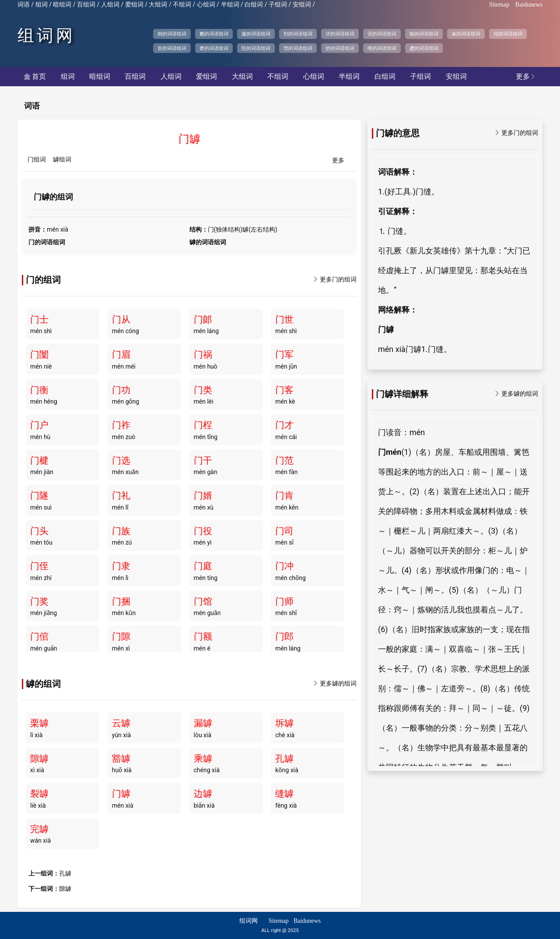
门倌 (39, 637)
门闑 (39, 355)
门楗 (39, 461)
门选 (121, 461)
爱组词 (134, 5)
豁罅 (121, 759)
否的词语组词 (382, 34)
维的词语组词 (382, 48)
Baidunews (529, 5)
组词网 (46, 35)
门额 (203, 637)
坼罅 (284, 723)
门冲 (284, 566)
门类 (203, 390)
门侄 (39, 566)
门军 (284, 355)
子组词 (278, 5)
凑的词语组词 (466, 34)
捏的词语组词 (508, 34)
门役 (203, 531)
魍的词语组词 (214, 34)
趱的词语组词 (424, 48)
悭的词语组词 (298, 48)
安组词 (302, 5)
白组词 (254, 5)
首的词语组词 (172, 48)
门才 (284, 425)
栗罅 (39, 723)
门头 (39, 531)
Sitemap (499, 5)
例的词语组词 (172, 34)
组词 (42, 5)
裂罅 (39, 794)
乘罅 (203, 759)
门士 (39, 320)
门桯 (203, 425)
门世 (284, 320)
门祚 (121, 425)
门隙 (121, 637)
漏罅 (203, 723)
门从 (121, 320)
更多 (526, 76)
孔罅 (284, 759)
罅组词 (62, 160)
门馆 (203, 601)
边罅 (203, 794)
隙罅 (39, 759)
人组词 (110, 5)
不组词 (182, 5)
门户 (39, 425)
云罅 (121, 723)
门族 (121, 531)
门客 (284, 390)
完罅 (39, 829)
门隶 (121, 566)
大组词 (158, 5)
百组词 (86, 5)
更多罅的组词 (335, 684)
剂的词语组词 (298, 34)
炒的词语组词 (340, 48)
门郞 (203, 320)
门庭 (203, 566)
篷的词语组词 (256, 34)
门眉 (121, 355)
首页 (35, 76)
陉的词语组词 (256, 48)
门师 (284, 601)
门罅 (121, 794)
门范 (284, 461)
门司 (284, 531)
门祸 (203, 355)
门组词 (37, 160)
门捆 (121, 601)
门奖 (39, 601)
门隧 (39, 496)
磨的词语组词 (214, 48)
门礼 (121, 496)
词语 (24, 5)
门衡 (39, 390)
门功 (121, 390)
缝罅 (284, 794)
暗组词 (62, 5)
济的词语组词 (340, 34)
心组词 (206, 5)
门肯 (284, 496)
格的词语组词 (424, 34)
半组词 (230, 5)
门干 (203, 461)
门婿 (203, 496)
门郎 (284, 637)
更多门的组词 (335, 280)
